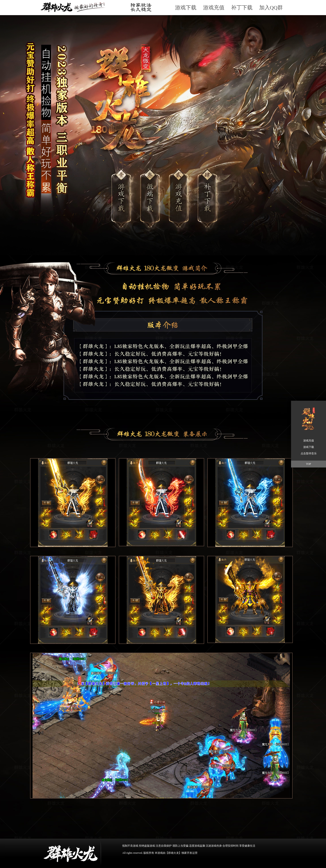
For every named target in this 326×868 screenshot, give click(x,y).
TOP (308, 464)
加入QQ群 (271, 8)
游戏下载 (186, 8)
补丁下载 (242, 8)
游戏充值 (214, 8)
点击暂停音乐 (309, 453)
